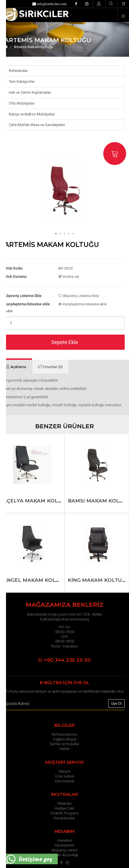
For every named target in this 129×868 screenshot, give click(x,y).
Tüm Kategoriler (22, 82)
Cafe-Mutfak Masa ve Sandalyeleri (37, 125)
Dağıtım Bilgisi (65, 739)
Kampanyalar (64, 818)
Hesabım (65, 840)
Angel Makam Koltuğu (36, 580)
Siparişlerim (65, 845)
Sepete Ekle (65, 342)
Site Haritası (64, 781)
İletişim (65, 771)
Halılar (65, 749)
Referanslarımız (65, 734)
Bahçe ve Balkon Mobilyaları (32, 114)
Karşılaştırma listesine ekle (83, 304)
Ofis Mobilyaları (22, 103)
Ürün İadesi (65, 776)
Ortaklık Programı (64, 813)
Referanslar (18, 71)
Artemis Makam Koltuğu (33, 47)
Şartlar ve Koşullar (64, 744)
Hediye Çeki (64, 808)
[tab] (50, 367)
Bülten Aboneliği (65, 855)
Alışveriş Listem (64, 850)
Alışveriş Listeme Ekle (79, 296)
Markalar (65, 803)
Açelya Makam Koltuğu (38, 501)
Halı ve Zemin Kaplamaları (30, 92)
